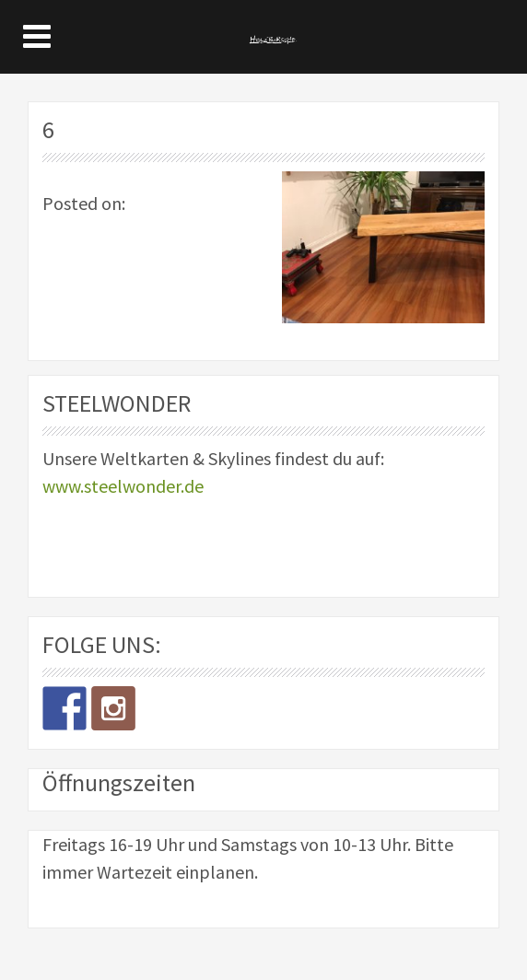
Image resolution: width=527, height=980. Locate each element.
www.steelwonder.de (123, 486)
